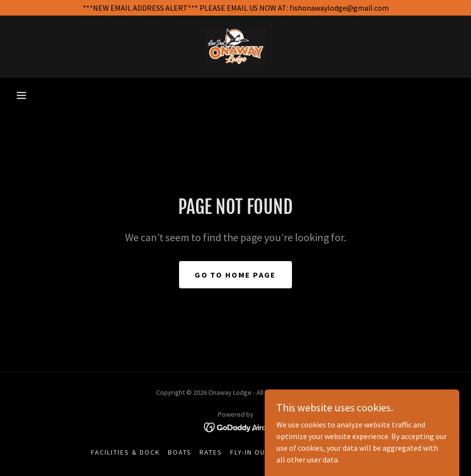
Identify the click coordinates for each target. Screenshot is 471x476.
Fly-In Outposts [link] (262, 452)
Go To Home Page (235, 275)
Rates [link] (211, 452)
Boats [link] (180, 452)
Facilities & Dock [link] (126, 452)
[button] (21, 95)
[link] (235, 47)
